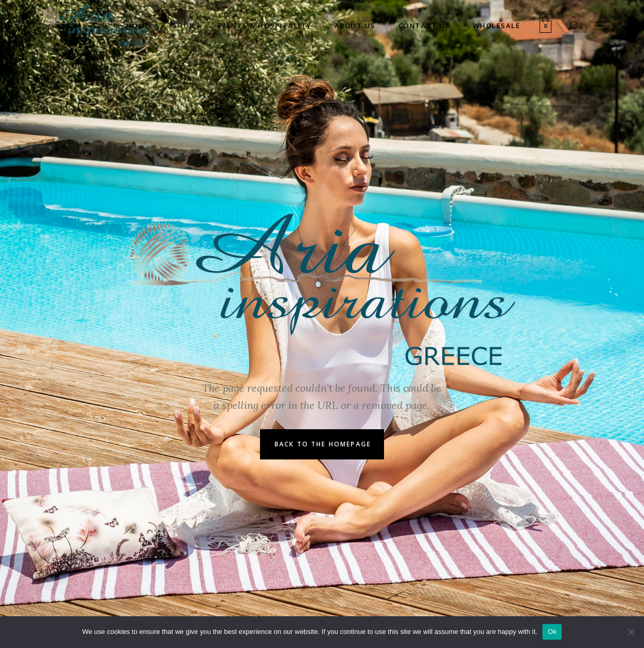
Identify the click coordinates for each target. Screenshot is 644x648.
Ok (552, 632)
